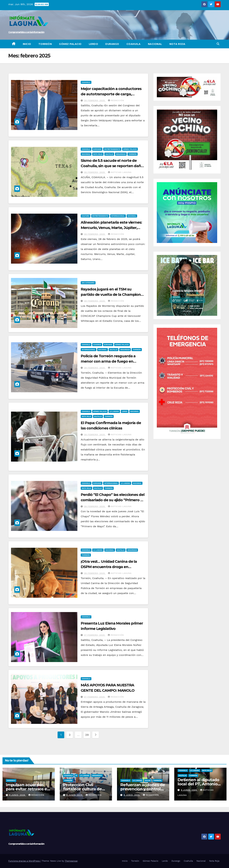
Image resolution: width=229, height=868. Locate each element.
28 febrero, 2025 (95, 100)
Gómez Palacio (70, 44)
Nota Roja (177, 44)
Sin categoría (88, 283)
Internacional (118, 216)
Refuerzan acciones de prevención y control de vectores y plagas (143, 789)
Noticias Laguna (120, 172)
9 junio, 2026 (18, 795)
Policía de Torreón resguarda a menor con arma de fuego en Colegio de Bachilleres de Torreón (111, 361)
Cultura (86, 216)
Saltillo (109, 154)
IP (76, 775)
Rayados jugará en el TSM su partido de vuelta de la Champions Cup (112, 295)
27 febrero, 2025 (95, 635)
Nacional (155, 44)
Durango (112, 44)
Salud (148, 780)
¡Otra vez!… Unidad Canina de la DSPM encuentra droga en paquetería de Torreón (109, 567)
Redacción (116, 100)
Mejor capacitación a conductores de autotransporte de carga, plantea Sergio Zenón (111, 94)
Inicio (27, 44)
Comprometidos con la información (26, 32)
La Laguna (114, 411)
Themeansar (71, 861)
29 (87, 735)
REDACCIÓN (116, 234)
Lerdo (94, 44)
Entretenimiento (112, 149)
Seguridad (121, 154)
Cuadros (97, 345)
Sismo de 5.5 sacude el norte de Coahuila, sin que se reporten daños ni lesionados (113, 166)
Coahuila (134, 44)
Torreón (45, 44)
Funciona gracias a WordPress (24, 861)
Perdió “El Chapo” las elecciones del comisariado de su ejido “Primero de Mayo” (113, 500)
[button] (218, 44)
